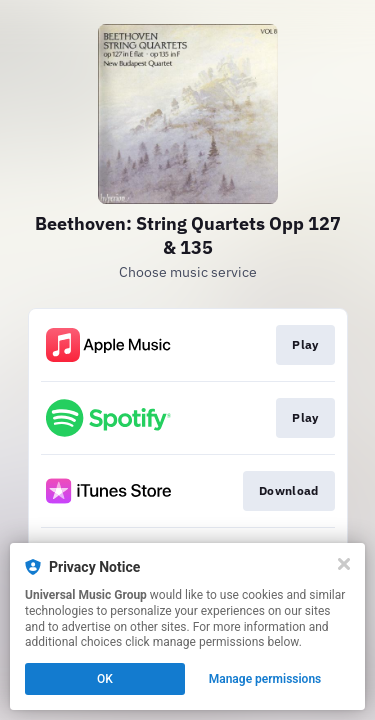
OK (105, 679)
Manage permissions (265, 679)
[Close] (344, 564)
